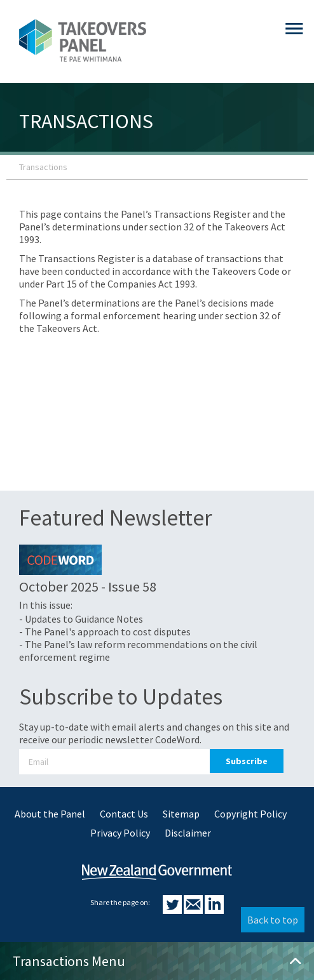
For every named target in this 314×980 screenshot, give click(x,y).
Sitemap (181, 814)
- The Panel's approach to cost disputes (105, 632)
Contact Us (124, 814)
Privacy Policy (120, 833)
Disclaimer (188, 833)
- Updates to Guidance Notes (81, 619)
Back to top (273, 920)
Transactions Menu (157, 961)
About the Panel (50, 814)
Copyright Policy (250, 814)
